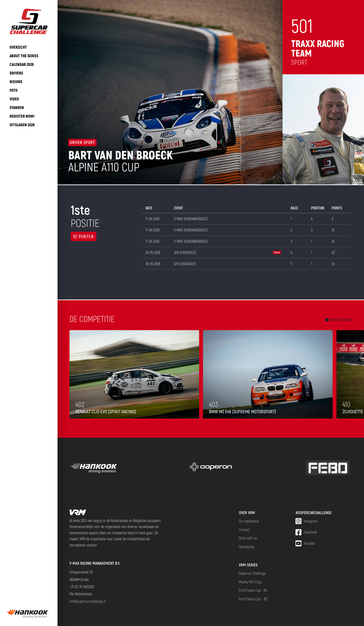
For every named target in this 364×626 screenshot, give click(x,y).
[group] (29, 614)
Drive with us (248, 538)
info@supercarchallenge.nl (88, 601)
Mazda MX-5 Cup (250, 582)
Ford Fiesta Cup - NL (253, 590)
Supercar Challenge (252, 573)
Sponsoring (246, 547)
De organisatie (249, 521)
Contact (244, 530)
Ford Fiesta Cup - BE (253, 599)
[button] (327, 320)
